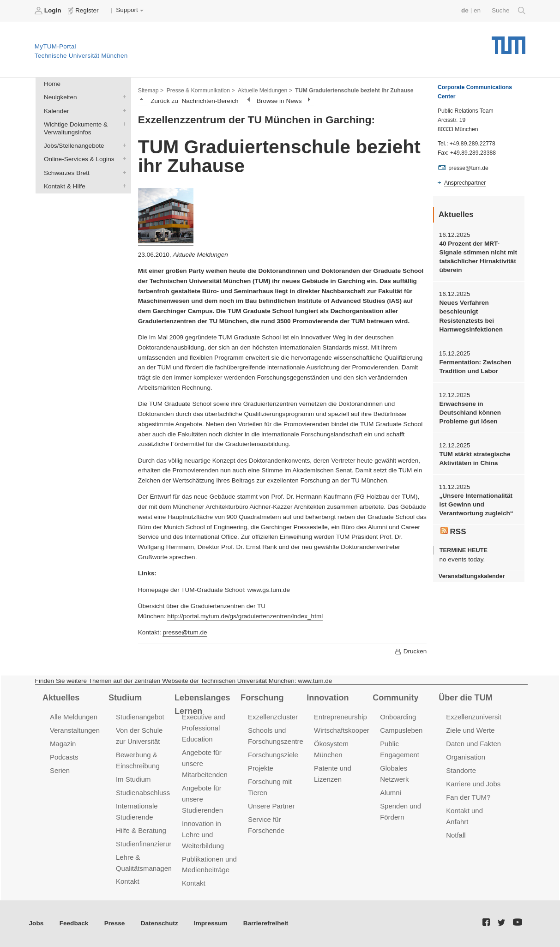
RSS (453, 531)
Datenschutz (160, 923)
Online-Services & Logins (122, 159)
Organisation (466, 757)
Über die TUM (466, 698)
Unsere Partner (271, 806)
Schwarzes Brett (122, 172)
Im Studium (133, 779)
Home (52, 84)
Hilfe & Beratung (141, 830)
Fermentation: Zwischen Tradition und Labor (475, 367)
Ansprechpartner (465, 183)
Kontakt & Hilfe (122, 186)
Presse (115, 923)
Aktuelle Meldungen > (265, 90)
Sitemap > (151, 90)
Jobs (36, 923)
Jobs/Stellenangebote (122, 145)
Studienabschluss (143, 793)
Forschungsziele (273, 755)
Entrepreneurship (340, 717)
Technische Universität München (509, 42)
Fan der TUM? (468, 797)
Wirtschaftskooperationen (353, 730)
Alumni (391, 793)
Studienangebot (140, 717)
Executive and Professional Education (204, 728)
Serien (60, 770)
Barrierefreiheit (266, 923)
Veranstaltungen (75, 730)
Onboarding (398, 717)
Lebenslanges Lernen (202, 704)
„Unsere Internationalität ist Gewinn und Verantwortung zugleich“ (476, 505)
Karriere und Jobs (473, 784)
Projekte (261, 768)
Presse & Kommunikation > (201, 90)
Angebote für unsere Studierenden (202, 799)
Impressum (211, 923)
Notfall (456, 835)
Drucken (410, 651)
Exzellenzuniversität (476, 717)
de (465, 10)
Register (84, 11)
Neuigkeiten (122, 97)
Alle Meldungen (74, 717)
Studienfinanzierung (146, 844)
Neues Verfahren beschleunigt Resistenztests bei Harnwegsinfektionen (471, 316)
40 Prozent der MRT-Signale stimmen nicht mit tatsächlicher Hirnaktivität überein (478, 257)
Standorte (461, 770)
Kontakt (128, 881)
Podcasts (64, 757)
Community (395, 698)
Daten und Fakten (473, 744)
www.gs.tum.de (269, 590)
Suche (509, 11)
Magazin (63, 744)
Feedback (74, 923)
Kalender (122, 110)
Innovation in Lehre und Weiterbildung (203, 835)
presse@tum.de (185, 632)
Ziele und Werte (470, 730)
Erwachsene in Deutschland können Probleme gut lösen (470, 413)
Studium (125, 698)
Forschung (262, 698)
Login (49, 11)
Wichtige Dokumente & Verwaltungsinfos (122, 124)
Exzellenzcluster (273, 717)
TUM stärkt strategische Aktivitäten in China (475, 458)
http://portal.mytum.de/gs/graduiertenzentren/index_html (245, 616)
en (477, 10)
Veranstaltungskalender (472, 576)
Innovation (328, 698)
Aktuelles (61, 698)
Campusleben (401, 730)
